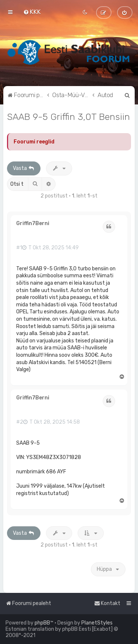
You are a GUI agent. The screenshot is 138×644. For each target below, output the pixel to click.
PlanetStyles (97, 623)
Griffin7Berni (33, 224)
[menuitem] (32, 12)
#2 (20, 422)
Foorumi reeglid (34, 142)
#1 (19, 248)
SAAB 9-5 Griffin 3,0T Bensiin (68, 117)
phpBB (42, 623)
